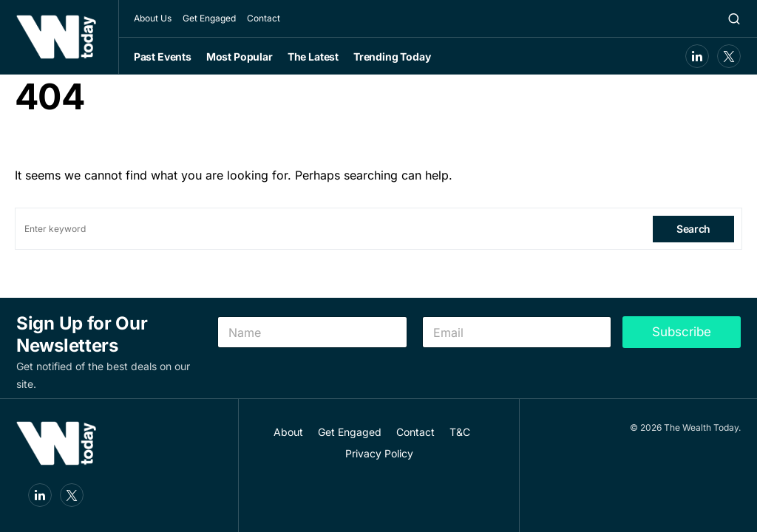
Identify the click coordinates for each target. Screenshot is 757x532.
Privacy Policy (379, 453)
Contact (264, 18)
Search (693, 229)
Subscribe (682, 332)
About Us (153, 18)
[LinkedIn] (697, 56)
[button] (734, 18)
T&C (460, 432)
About (288, 432)
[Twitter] (729, 56)
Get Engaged (209, 18)
